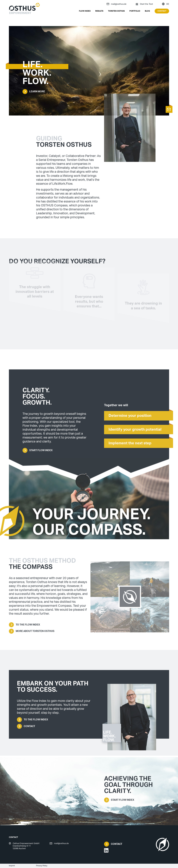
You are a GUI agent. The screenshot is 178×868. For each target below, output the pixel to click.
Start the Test (144, 4)
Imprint (12, 866)
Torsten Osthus (116, 11)
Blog (147, 11)
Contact (162, 11)
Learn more (34, 92)
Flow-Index (85, 11)
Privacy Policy (42, 866)
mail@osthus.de (117, 4)
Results (99, 11)
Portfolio (135, 11)
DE (166, 4)
